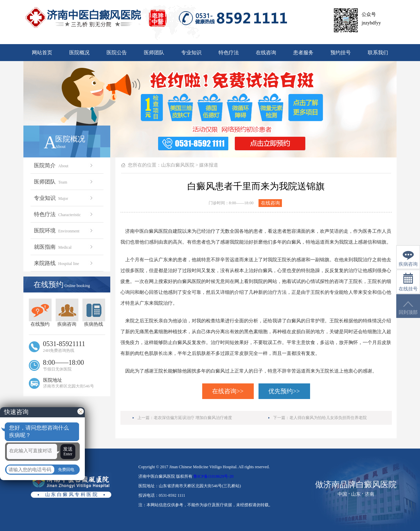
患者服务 (303, 53)
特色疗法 (229, 53)
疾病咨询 (67, 313)
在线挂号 (408, 282)
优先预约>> (284, 391)
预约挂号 (341, 53)
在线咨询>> (228, 391)
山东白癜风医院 (178, 165)
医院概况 (79, 53)
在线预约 (40, 313)
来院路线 (64, 263)
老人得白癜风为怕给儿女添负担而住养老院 (328, 418)
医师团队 (154, 53)
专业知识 (191, 53)
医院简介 (64, 165)
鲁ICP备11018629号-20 (213, 476)
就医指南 (64, 247)
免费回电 (66, 470)
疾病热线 (94, 313)
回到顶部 (408, 308)
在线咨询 (266, 53)
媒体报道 (209, 165)
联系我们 (378, 53)
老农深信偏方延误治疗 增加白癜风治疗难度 (193, 418)
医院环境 (64, 231)
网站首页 (42, 53)
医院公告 (117, 53)
